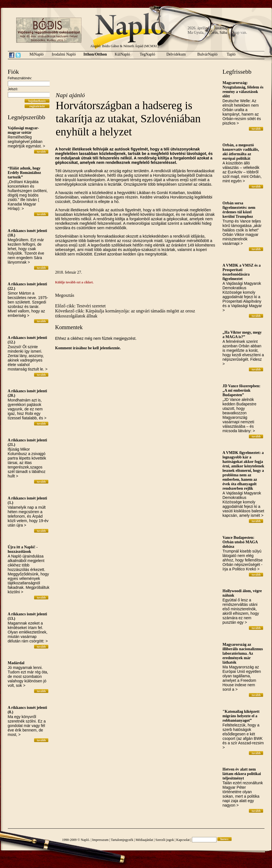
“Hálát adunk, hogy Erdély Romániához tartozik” (24, 173)
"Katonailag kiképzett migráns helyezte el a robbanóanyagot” (241, 716)
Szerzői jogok (165, 840)
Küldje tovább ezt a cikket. (74, 282)
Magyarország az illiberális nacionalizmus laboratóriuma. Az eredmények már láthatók (243, 653)
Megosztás (65, 295)
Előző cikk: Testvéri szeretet (80, 306)
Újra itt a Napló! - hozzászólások (23, 549)
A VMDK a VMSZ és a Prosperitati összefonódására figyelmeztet (242, 272)
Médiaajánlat (144, 840)
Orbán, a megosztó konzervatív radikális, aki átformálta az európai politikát (241, 152)
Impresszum (100, 840)
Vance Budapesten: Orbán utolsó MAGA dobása (240, 542)
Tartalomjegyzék (122, 840)
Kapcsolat (183, 840)
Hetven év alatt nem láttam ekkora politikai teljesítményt (242, 774)
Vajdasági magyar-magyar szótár (23, 130)
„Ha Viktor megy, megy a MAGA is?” (242, 335)
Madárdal (16, 663)
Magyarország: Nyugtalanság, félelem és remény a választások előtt (243, 89)
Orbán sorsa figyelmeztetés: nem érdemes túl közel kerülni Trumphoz (239, 210)
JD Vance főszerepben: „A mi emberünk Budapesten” (242, 390)
